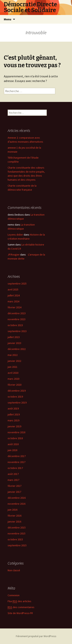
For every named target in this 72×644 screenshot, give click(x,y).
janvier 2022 (14, 361)
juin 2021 (13, 367)
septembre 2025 (17, 284)
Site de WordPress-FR (20, 613)
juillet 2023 (14, 337)
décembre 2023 (17, 313)
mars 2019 (13, 420)
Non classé (14, 570)
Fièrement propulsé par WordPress (36, 636)
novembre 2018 (17, 432)
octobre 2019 (15, 397)
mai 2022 (13, 355)
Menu (8, 19)
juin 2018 (13, 450)
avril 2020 (13, 373)
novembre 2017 (17, 462)
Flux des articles (19, 601)
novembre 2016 (17, 504)
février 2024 (15, 307)
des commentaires (21, 607)
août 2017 (13, 474)
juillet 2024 (14, 295)
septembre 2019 (17, 403)
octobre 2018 (15, 438)
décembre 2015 (17, 527)
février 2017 (15, 486)
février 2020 (15, 385)
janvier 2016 (14, 522)
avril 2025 (13, 289)
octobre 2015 (15, 539)
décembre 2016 (17, 498)
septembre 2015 (17, 545)
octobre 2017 (15, 468)
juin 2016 (13, 510)
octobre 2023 (15, 325)
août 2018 (13, 444)
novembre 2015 (17, 533)
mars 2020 (13, 379)
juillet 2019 (14, 414)
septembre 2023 (17, 331)
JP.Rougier (14, 255)
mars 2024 (13, 301)
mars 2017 (13, 480)
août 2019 (13, 408)
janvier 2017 (14, 492)
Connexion (14, 595)
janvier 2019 (14, 426)
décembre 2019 (17, 391)
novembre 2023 (17, 319)
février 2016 (15, 516)
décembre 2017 (17, 456)
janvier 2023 (14, 343)
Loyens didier (15, 235)
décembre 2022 (17, 349)
